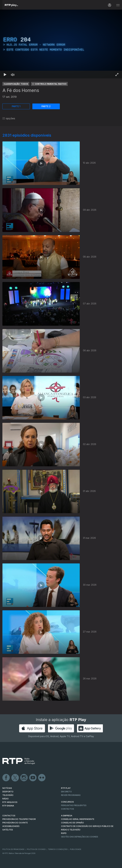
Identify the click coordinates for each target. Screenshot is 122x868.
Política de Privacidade (13, 849)
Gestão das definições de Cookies (80, 837)
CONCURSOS (67, 802)
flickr (42, 778)
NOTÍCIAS (7, 788)
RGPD (64, 833)
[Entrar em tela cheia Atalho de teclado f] (117, 75)
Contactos (68, 809)
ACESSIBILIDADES (11, 826)
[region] (61, 44)
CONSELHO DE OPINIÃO (72, 823)
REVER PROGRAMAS (71, 795)
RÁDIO (6, 799)
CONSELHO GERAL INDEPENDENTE (78, 819)
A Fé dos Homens (21, 90)
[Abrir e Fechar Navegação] (118, 5)
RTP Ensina (8, 806)
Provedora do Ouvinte (15, 823)
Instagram (24, 778)
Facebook (6, 778)
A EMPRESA (67, 816)
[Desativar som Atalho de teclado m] (13, 75)
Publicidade (76, 849)
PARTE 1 (16, 106)
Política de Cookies (36, 849)
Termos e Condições (58, 849)
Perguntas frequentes (74, 805)
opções (9, 118)
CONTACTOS (9, 816)
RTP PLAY (66, 788)
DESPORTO (8, 792)
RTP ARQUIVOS (10, 802)
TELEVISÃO (8, 795)
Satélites (8, 830)
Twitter (15, 778)
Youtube (33, 778)
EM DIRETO (66, 792)
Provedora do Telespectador (19, 819)
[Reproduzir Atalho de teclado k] (5, 75)
